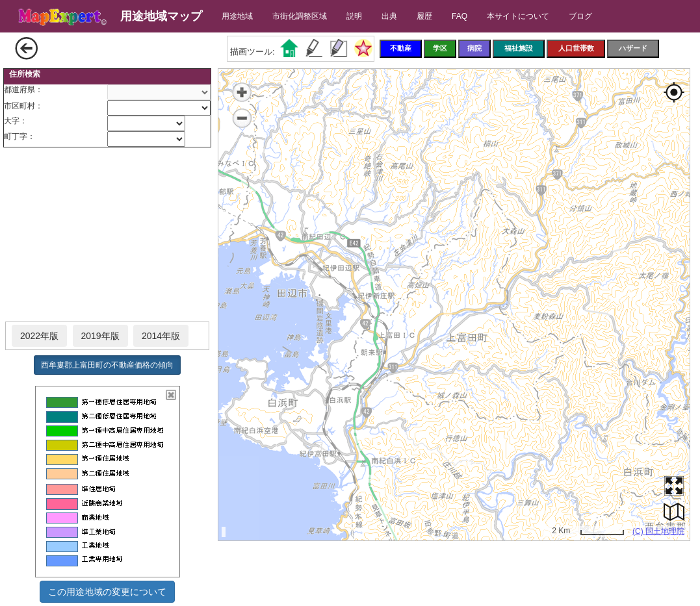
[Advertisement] (107, 235)
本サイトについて (518, 16)
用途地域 (237, 16)
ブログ (580, 16)
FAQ (460, 16)
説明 (354, 16)
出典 (389, 16)
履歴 (424, 16)
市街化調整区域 (300, 16)
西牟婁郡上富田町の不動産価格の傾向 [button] (107, 365)
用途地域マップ (161, 16)
